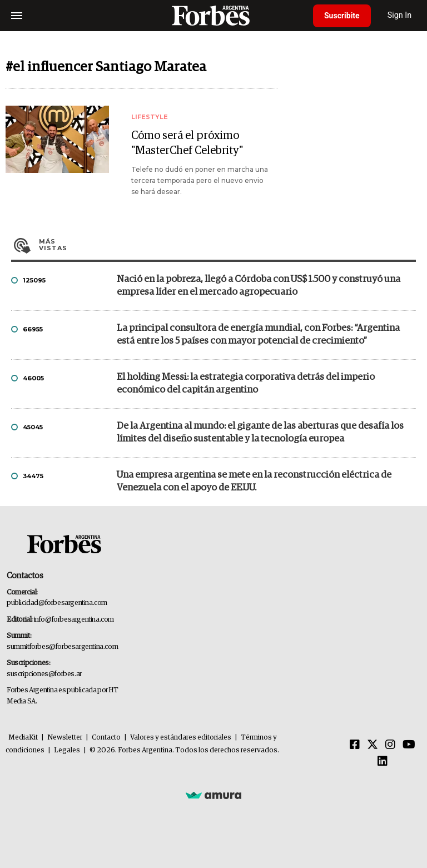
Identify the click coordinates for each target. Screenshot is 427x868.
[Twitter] (373, 745)
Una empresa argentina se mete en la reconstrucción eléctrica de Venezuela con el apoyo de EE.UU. (254, 482)
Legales (67, 750)
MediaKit (23, 738)
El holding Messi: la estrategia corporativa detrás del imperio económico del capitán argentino (246, 384)
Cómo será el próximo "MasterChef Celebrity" (187, 143)
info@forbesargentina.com (74, 620)
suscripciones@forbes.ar (44, 674)
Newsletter (65, 738)
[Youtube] (409, 745)
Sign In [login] (400, 15)
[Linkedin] (383, 762)
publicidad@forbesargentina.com (57, 603)
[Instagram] (390, 745)
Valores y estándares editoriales (181, 738)
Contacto (106, 738)
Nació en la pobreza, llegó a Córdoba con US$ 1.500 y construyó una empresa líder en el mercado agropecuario (259, 286)
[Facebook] (355, 745)
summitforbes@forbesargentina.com (62, 647)
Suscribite (342, 16)
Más (227, 245)
